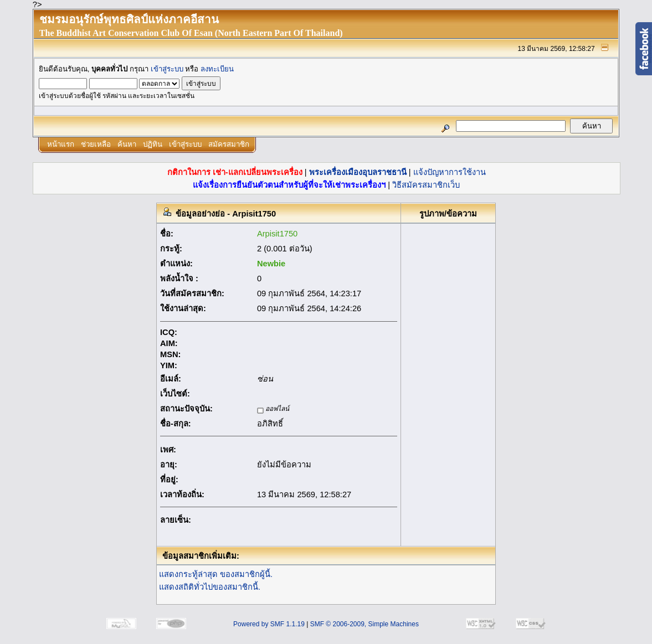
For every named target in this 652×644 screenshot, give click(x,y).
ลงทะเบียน (217, 69)
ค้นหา (127, 144)
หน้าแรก (61, 144)
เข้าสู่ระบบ (167, 69)
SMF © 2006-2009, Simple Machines (364, 624)
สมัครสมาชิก (229, 144)
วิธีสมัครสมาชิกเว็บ (426, 185)
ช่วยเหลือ (96, 144)
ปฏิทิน (153, 144)
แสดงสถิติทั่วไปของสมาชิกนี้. (210, 587)
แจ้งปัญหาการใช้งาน (450, 172)
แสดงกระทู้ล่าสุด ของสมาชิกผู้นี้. (216, 574)
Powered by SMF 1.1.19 (269, 624)
